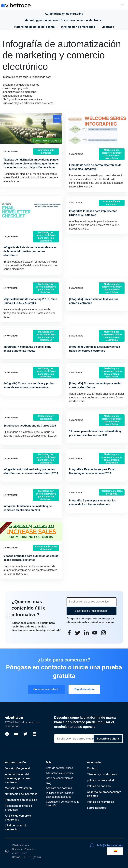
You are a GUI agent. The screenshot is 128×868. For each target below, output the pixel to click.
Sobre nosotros (97, 808)
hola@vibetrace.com (110, 845)
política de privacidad (100, 780)
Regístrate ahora (84, 689)
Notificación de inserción (20, 794)
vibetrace (108, 27)
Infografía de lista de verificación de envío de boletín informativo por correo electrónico (30, 251)
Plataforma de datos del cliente (34, 27)
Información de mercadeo (78, 27)
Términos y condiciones (102, 774)
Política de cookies (99, 786)
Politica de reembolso (101, 802)
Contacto (93, 768)
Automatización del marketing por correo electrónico (18, 778)
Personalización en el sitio (21, 800)
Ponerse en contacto (46, 689)
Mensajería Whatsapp (18, 788)
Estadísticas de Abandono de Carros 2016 (30, 426)
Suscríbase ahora (108, 739)
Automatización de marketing (64, 14)
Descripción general (17, 768)
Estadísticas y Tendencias (46, 417)
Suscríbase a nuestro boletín (91, 611)
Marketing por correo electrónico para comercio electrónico (64, 20)
